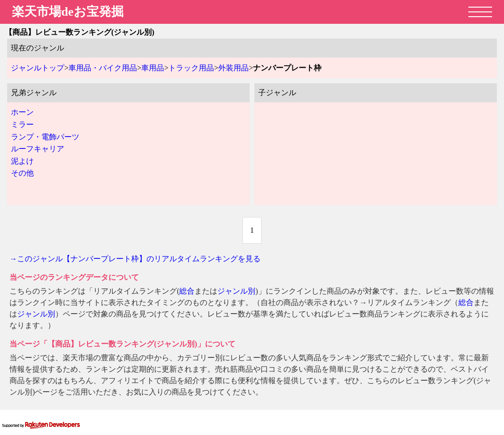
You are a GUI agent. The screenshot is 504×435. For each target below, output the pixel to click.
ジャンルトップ (38, 68)
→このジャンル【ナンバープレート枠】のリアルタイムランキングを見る (135, 259)
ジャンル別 (236, 291)
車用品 (153, 68)
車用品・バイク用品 (103, 68)
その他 (22, 173)
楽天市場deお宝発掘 (68, 12)
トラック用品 (191, 68)
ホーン (22, 112)
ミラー (22, 124)
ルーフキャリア (38, 149)
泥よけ (22, 161)
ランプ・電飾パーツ (45, 137)
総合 (187, 291)
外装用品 (233, 68)
